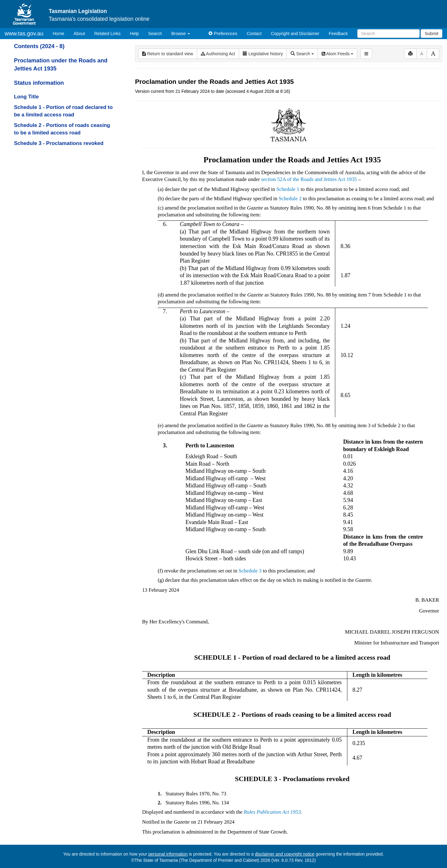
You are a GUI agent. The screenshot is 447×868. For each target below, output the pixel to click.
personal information (168, 854)
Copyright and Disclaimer (295, 34)
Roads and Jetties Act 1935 (329, 179)
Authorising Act (218, 54)
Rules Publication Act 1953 (272, 812)
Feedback (338, 34)
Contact (254, 34)
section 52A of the (281, 179)
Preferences (223, 34)
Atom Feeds (337, 54)
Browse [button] (181, 34)
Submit (431, 34)
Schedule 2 (290, 199)
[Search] (388, 34)
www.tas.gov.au (24, 34)
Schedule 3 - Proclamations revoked (59, 143)
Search (155, 34)
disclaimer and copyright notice (285, 854)
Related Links (108, 34)
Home (61, 33)
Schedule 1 (288, 189)
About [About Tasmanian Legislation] (79, 34)
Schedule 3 (250, 571)
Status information (39, 83)
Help (135, 34)
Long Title (26, 97)
